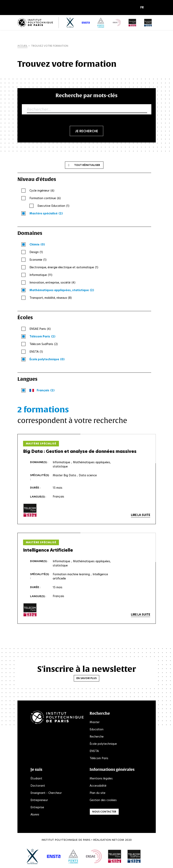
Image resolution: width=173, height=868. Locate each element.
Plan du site (98, 793)
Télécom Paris (99, 758)
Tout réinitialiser (87, 165)
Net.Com (118, 840)
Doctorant (38, 786)
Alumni (35, 815)
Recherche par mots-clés (86, 95)
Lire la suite (141, 515)
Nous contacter (104, 812)
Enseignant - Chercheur (46, 793)
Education (97, 729)
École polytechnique (103, 744)
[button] (143, 8)
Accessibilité (98, 786)
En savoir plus (86, 678)
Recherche (97, 737)
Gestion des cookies (103, 800)
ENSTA (94, 751)
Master (95, 722)
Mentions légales (101, 778)
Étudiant (36, 778)
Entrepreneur (39, 800)
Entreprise (37, 807)
